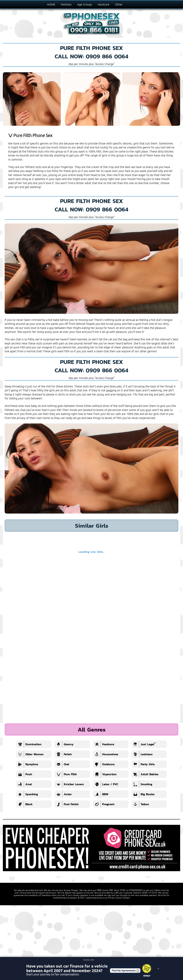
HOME (51, 4)
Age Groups (85, 4)
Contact (126, 898)
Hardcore (104, 4)
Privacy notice (115, 898)
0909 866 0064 (107, 56)
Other (119, 4)
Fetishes (66, 4)
